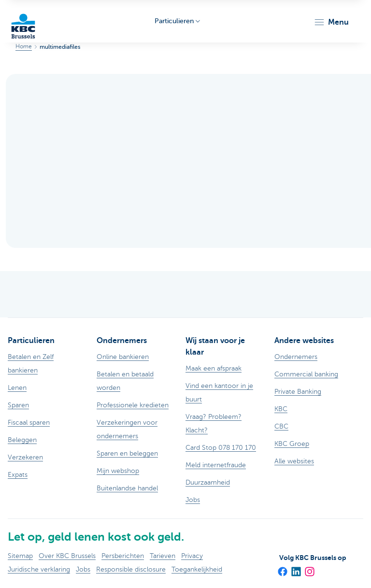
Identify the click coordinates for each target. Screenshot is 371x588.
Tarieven (163, 556)
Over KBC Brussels (67, 556)
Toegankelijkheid (197, 569)
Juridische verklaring (39, 569)
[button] (331, 22)
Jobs (83, 569)
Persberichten (123, 556)
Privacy (192, 556)
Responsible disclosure (131, 569)
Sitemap (20, 556)
